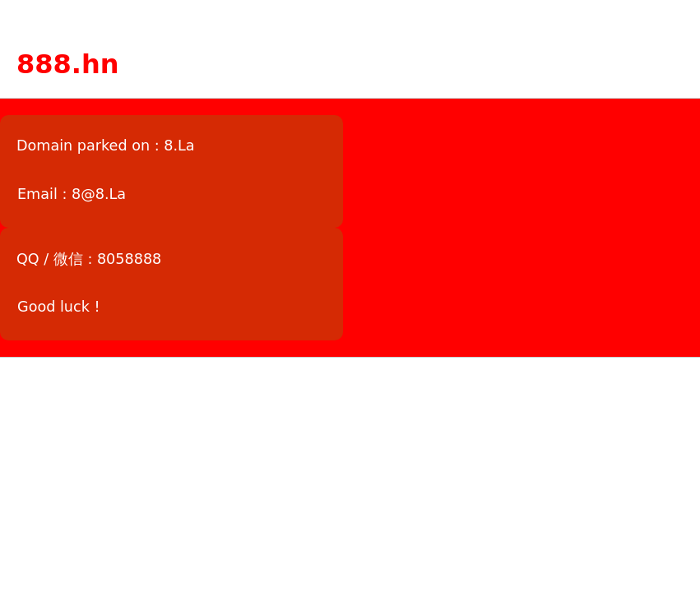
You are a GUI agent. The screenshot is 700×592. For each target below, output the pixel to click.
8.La (179, 146)
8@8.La (99, 194)
